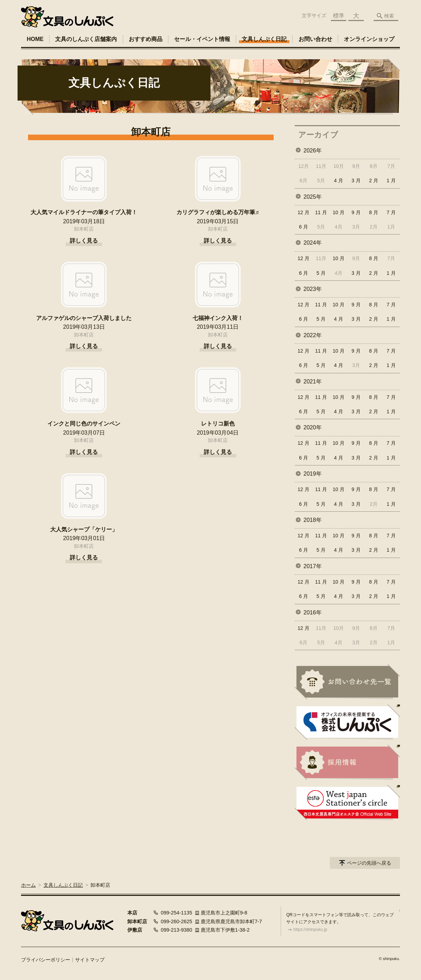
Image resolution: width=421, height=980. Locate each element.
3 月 (356, 181)
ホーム (28, 885)
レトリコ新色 (218, 424)
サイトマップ (90, 960)
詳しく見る (84, 241)
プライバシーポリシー (46, 960)
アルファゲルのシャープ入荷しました (84, 318)
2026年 (313, 151)
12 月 (303, 212)
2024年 (313, 243)
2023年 (313, 289)
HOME (35, 39)
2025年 (313, 197)
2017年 (313, 566)
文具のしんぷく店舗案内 (86, 39)
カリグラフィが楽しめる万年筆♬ (218, 212)
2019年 (313, 474)
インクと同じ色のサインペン (84, 424)
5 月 (321, 273)
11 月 (321, 212)
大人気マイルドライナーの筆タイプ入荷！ (84, 212)
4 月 (339, 181)
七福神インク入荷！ (218, 318)
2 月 (374, 181)
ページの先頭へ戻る (369, 863)
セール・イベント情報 (202, 39)
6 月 (303, 227)
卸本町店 (84, 229)
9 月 (356, 212)
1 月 (391, 181)
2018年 (313, 520)
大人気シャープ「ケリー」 (84, 529)
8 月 (374, 212)
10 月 (338, 212)
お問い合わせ (315, 39)
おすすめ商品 (146, 39)
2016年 (313, 612)
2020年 (313, 427)
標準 (339, 16)
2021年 (313, 382)
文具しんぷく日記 (264, 39)
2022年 (313, 335)
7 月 (391, 212)
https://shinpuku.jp (310, 930)
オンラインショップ (369, 39)
